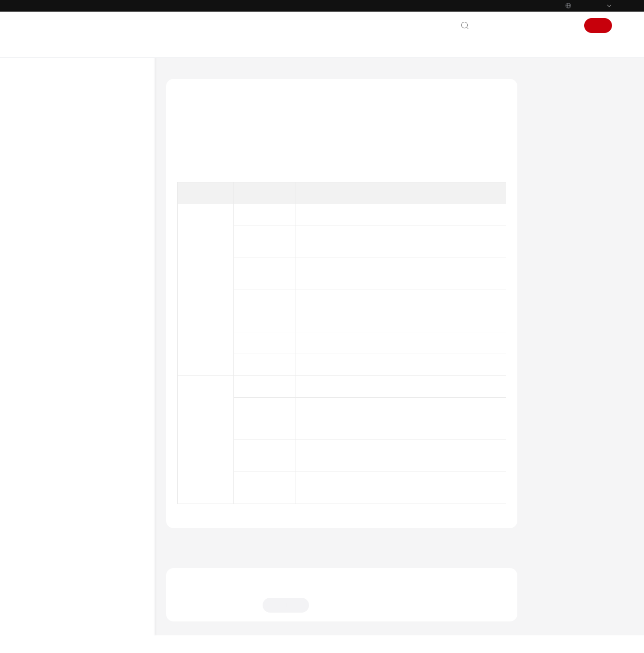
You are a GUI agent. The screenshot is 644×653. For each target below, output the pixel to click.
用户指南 (54, 175)
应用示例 (63, 325)
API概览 (61, 242)
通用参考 (54, 522)
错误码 (60, 409)
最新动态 (54, 125)
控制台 (543, 26)
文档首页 (179, 76)
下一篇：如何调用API (551, 531)
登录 (567, 26)
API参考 (53, 208)
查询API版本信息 (278, 482)
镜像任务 (266, 374)
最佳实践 (54, 192)
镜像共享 (266, 288)
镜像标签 (266, 266)
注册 (598, 26)
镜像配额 (266, 352)
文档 (519, 26)
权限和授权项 (69, 342)
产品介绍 (54, 142)
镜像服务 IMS (222, 76)
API (55, 292)
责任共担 (54, 538)
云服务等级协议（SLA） (76, 555)
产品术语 (54, 476)
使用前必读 (66, 225)
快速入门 (54, 158)
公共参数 (63, 359)
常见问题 (54, 442)
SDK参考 (54, 426)
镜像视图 (266, 418)
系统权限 (54, 605)
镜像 (260, 245)
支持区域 (54, 588)
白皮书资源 (58, 572)
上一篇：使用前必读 (203, 531)
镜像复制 (266, 320)
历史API (61, 375)
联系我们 (492, 26)
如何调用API (67, 258)
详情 (290, 638)
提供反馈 (331, 594)
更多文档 (54, 492)
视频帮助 (54, 459)
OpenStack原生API (76, 308)
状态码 (60, 392)
